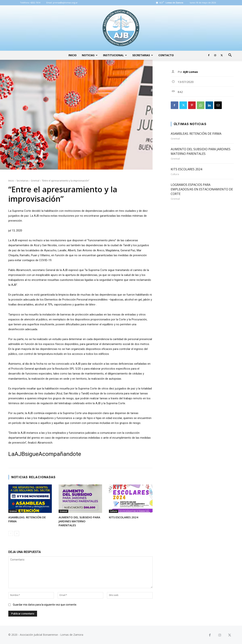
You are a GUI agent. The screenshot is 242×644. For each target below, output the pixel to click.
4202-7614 (35, 3)
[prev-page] (11, 533)
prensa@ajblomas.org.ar (65, 3)
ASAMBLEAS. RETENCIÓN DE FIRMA (196, 134)
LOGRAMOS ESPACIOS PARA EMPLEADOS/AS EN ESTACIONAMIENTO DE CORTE (202, 189)
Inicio (73, 55)
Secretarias (143, 55)
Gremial (35, 181)
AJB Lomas (190, 72)
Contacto (166, 55)
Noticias (90, 55)
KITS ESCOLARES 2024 (124, 517)
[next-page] (17, 533)
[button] (230, 56)
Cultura (114, 511)
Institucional (115, 55)
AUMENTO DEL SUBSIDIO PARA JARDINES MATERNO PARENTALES (79, 521)
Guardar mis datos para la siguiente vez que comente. (45, 605)
